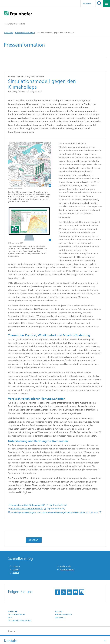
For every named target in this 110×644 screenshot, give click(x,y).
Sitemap (59, 612)
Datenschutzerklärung (20, 621)
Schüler (16, 569)
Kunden (16, 566)
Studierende (65, 566)
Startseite (9, 33)
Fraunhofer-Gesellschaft (14, 24)
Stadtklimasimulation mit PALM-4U (27, 509)
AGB (10, 618)
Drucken (34, 540)
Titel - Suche (99, 3)
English (87, 3)
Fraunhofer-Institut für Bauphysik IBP (28, 505)
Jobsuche (12, 612)
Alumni (16, 573)
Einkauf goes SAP (63, 615)
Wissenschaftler (67, 569)
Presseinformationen (25, 33)
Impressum (60, 618)
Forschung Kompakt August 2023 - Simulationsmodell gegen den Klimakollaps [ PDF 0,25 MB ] (54, 512)
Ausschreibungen (17, 615)
